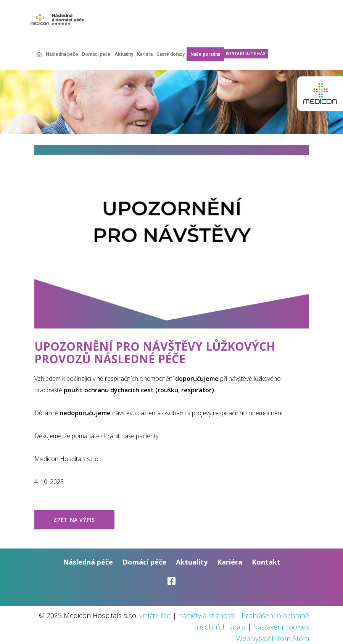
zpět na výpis (74, 520)
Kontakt (266, 562)
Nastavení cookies (281, 627)
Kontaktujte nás (246, 54)
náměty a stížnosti (206, 615)
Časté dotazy (171, 54)
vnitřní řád (155, 615)
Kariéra (145, 54)
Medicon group (320, 94)
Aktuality (124, 54)
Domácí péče (96, 54)
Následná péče (62, 54)
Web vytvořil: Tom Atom (273, 638)
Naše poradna (205, 54)
